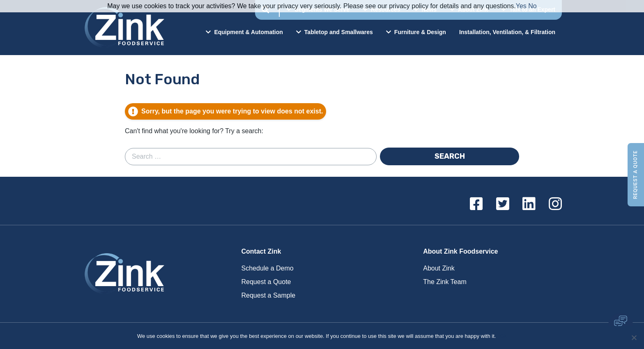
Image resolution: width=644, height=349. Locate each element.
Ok (503, 336)
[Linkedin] (529, 204)
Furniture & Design (416, 32)
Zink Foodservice (123, 28)
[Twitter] (503, 204)
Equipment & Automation (244, 32)
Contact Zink (261, 251)
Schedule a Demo (268, 268)
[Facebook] (476, 204)
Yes (521, 6)
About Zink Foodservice (460, 251)
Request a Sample (269, 295)
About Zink (439, 268)
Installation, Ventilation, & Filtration (507, 32)
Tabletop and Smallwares (335, 32)
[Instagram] (555, 204)
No (532, 6)
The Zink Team (445, 282)
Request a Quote (635, 174)
